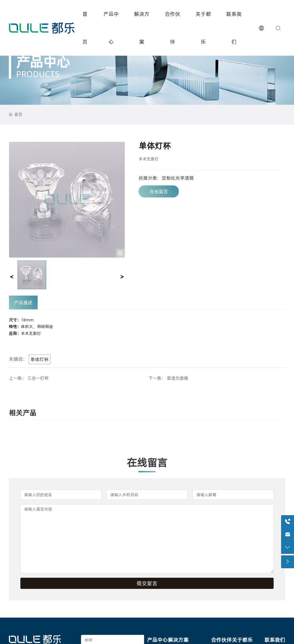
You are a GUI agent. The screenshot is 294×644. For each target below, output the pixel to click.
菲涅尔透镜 (178, 378)
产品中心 (43, 62)
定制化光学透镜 (178, 178)
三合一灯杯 (38, 378)
